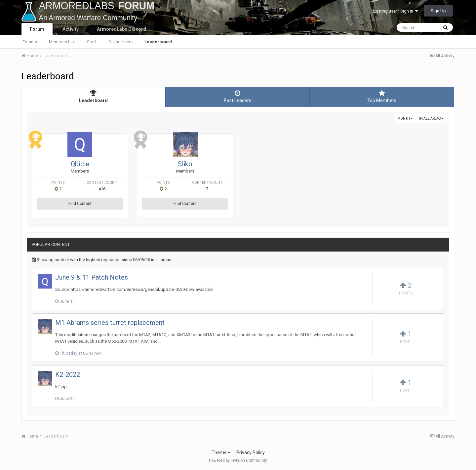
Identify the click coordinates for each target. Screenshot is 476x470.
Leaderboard (158, 42)
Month (405, 118)
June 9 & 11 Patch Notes (92, 277)
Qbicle (98, 164)
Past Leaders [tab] (238, 97)
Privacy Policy (251, 452)
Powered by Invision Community (238, 460)
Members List (62, 42)
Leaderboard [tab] (94, 97)
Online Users (120, 42)
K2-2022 (68, 374)
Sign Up (438, 11)
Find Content (98, 204)
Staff (92, 42)
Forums (30, 42)
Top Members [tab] (382, 97)
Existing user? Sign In (395, 11)
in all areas (431, 118)
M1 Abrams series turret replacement (110, 323)
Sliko (238, 164)
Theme (221, 452)
